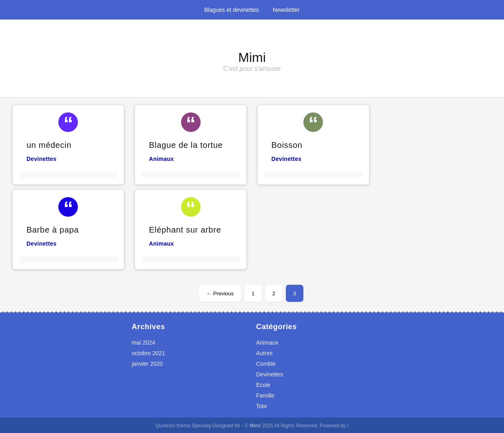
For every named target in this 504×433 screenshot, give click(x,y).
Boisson (287, 145)
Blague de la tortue (186, 145)
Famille (265, 396)
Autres (264, 353)
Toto (261, 406)
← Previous (220, 293)
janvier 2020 (147, 364)
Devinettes (42, 159)
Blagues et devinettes (232, 10)
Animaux (161, 159)
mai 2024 (144, 343)
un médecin (49, 145)
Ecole (263, 385)
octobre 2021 (148, 353)
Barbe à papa (53, 230)
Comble (266, 364)
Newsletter (286, 10)
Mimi (252, 57)
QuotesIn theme (173, 426)
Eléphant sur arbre (185, 230)
